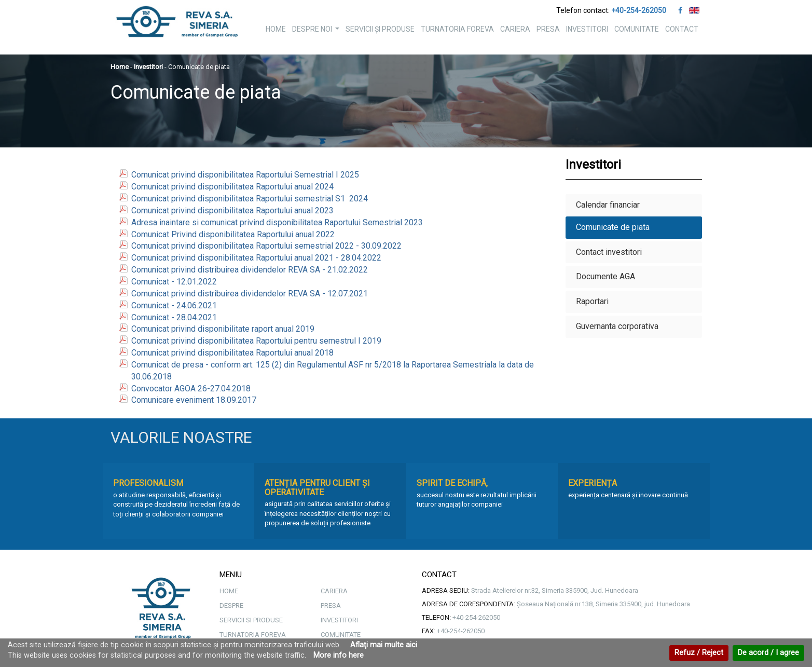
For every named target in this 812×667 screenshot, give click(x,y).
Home (120, 67)
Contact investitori (609, 252)
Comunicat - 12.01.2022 (174, 282)
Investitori (148, 67)
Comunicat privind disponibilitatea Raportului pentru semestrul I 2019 (256, 341)
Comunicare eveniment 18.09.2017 (194, 400)
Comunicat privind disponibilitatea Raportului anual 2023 (232, 210)
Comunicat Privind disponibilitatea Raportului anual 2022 (233, 234)
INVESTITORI (587, 29)
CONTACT (682, 29)
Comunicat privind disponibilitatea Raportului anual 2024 (232, 187)
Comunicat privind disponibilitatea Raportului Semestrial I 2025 (245, 175)
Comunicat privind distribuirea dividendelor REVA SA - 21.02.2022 (250, 270)
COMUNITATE (637, 29)
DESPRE (231, 605)
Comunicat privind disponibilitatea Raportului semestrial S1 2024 (250, 199)
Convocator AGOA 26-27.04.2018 (191, 389)
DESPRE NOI (317, 32)
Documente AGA (605, 276)
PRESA (548, 29)
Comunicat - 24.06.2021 (174, 305)
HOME (276, 29)
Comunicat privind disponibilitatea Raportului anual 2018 (232, 353)
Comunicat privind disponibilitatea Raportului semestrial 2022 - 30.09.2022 (266, 246)
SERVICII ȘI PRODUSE (380, 29)
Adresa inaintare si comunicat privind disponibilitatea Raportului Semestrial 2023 (277, 222)
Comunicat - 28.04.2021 (174, 317)
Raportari (592, 301)
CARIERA (515, 29)
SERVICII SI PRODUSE (251, 620)
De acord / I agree (768, 653)
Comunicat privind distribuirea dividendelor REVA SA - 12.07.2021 (250, 294)
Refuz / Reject (699, 653)
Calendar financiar (608, 205)
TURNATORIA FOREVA (457, 29)
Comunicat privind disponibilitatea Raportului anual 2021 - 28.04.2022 (256, 258)
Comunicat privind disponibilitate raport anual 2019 (223, 329)
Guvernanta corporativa (617, 326)
